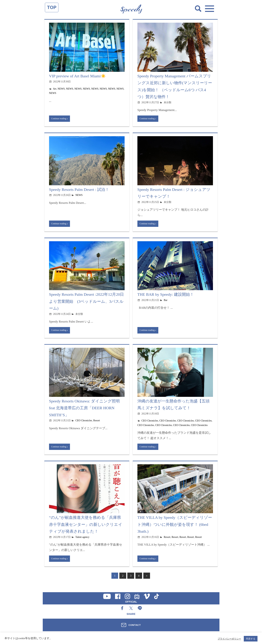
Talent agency (82, 541)
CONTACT (135, 625)
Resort (97, 424)
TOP (52, 7)
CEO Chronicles (84, 424)
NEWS (61, 89)
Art (55, 89)
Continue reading (60, 119)
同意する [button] (251, 639)
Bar (166, 302)
